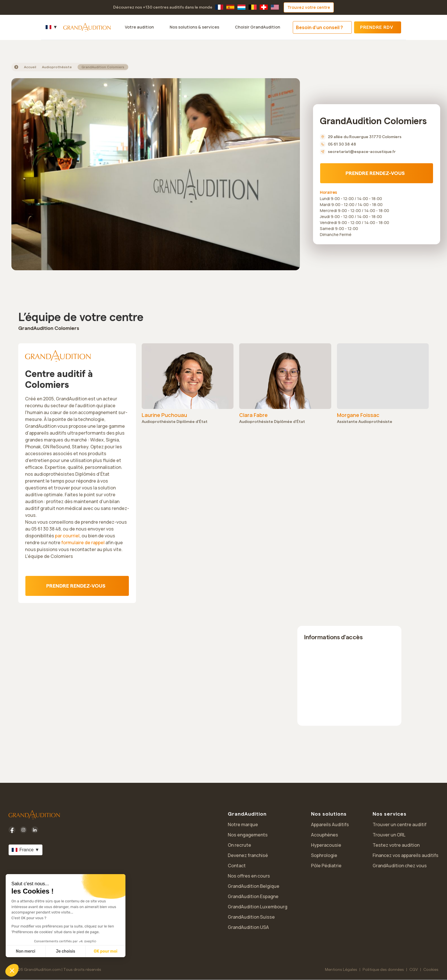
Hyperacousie (326, 845)
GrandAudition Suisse (251, 917)
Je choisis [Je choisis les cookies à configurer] (66, 951)
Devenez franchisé (248, 855)
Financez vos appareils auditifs (406, 855)
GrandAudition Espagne (253, 896)
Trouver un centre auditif (400, 824)
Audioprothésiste (57, 67)
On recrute (239, 845)
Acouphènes (325, 835)
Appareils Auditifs (330, 824)
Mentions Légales (341, 970)
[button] (12, 970)
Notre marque (243, 824)
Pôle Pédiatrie (326, 866)
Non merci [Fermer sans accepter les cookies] (25, 951)
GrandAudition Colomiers (103, 67)
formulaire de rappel (83, 543)
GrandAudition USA (248, 927)
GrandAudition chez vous (400, 866)
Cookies (431, 970)
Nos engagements (248, 835)
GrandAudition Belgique (254, 886)
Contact (237, 866)
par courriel (67, 536)
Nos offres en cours (249, 876)
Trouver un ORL (389, 835)
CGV (414, 970)
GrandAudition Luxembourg (258, 907)
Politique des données (383, 970)
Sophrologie (324, 855)
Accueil (30, 67)
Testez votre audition (396, 845)
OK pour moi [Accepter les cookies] (106, 951)
